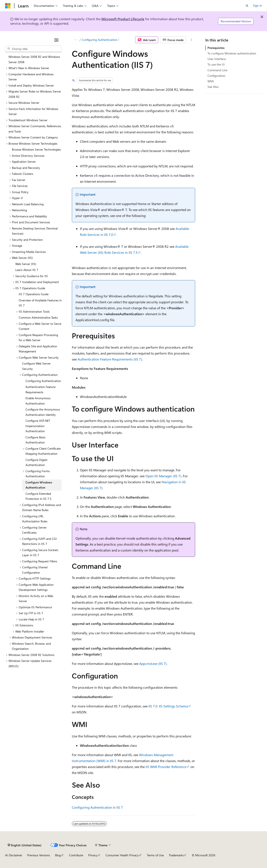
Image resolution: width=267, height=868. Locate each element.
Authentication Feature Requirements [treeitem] (40, 389)
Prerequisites (216, 48)
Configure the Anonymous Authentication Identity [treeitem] (43, 412)
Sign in (257, 5)
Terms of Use (155, 855)
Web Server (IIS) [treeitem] (26, 264)
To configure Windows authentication (232, 53)
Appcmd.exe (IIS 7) (153, 663)
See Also (213, 87)
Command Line (217, 70)
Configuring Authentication (99, 40)
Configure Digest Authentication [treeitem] (36, 462)
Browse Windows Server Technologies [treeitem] (36, 149)
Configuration (216, 76)
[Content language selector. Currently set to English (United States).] (25, 845)
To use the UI (216, 64)
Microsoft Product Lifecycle (123, 19)
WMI (211, 81)
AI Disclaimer (14, 855)
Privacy (93, 855)
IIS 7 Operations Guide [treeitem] (34, 294)
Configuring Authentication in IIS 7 (97, 807)
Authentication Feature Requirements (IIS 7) (110, 359)
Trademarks (176, 855)
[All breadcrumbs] (76, 40)
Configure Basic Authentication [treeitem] (36, 440)
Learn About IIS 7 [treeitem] (27, 270)
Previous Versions (39, 855)
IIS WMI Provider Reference (166, 767)
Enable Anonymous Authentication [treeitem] (38, 401)
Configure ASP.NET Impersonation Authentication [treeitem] (38, 426)
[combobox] (33, 49)
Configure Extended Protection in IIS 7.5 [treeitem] (38, 496)
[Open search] (247, 6)
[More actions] (191, 40)
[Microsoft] (8, 6)
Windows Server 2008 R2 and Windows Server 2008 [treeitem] (34, 59)
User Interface (217, 59)
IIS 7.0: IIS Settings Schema (168, 706)
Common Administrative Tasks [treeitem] (38, 317)
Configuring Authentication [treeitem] (43, 381)
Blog (58, 855)
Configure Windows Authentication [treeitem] (39, 485)
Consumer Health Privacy (122, 855)
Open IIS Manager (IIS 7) (163, 476)
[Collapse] (56, 40)
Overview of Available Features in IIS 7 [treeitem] (40, 303)
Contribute (76, 855)
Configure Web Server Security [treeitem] (36, 366)
